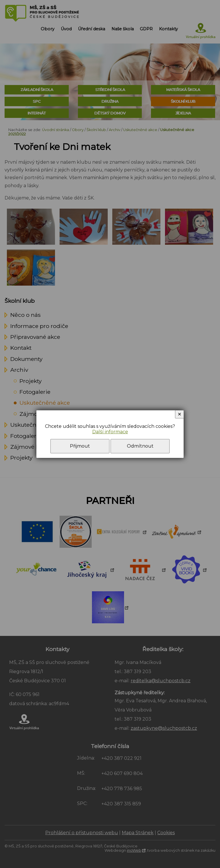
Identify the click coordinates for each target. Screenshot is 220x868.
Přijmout (80, 446)
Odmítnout (140, 446)
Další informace (110, 432)
